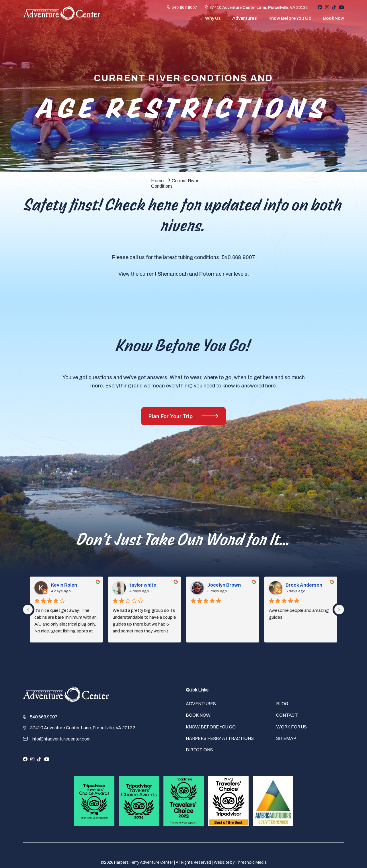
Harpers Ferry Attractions (220, 738)
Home (157, 181)
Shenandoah (173, 274)
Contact (287, 715)
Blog (282, 704)
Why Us (213, 20)
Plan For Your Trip (171, 416)
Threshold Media (251, 862)
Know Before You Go (290, 20)
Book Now (333, 20)
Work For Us (291, 727)
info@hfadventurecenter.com (61, 739)
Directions (199, 750)
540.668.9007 (184, 9)
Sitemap (286, 738)
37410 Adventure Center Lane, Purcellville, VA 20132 (258, 9)
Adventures (245, 20)
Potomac (210, 274)
